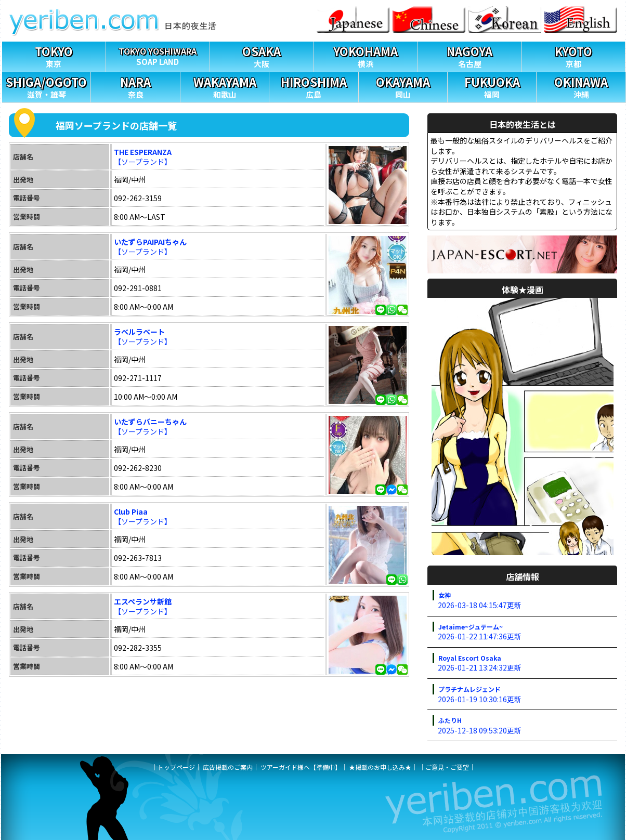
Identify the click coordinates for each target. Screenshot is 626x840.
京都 (574, 55)
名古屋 (470, 55)
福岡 (492, 86)
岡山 (403, 86)
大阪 (262, 55)
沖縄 (581, 86)
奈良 (135, 86)
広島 (314, 86)
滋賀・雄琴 (46, 86)
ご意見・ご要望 (447, 767)
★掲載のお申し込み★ (380, 767)
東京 (54, 55)
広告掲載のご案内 (228, 767)
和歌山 (225, 86)
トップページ (176, 767)
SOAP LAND (158, 54)
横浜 (366, 55)
